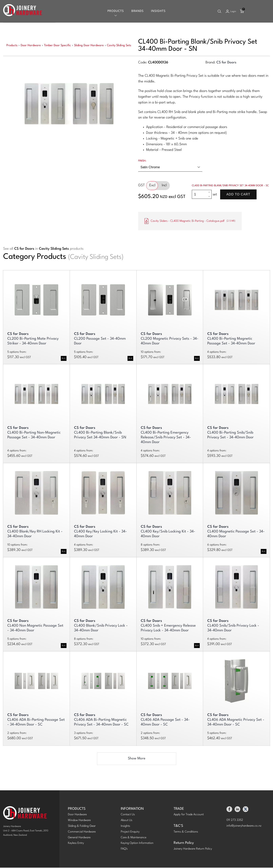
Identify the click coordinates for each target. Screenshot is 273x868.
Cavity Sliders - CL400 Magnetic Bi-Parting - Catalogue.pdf (190, 221)
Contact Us (128, 815)
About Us (127, 821)
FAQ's (124, 849)
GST (141, 186)
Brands (137, 11)
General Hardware (79, 838)
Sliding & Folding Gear (82, 826)
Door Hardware (77, 815)
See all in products (43, 249)
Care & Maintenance (134, 838)
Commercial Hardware (82, 832)
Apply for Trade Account (189, 815)
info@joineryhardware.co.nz (244, 826)
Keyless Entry (76, 844)
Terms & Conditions (186, 832)
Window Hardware (79, 821)
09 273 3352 (235, 821)
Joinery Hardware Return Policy (193, 849)
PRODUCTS (77, 809)
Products (116, 11)
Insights (158, 11)
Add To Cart (238, 195)
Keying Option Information (137, 844)
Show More (137, 759)
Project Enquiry (130, 832)
